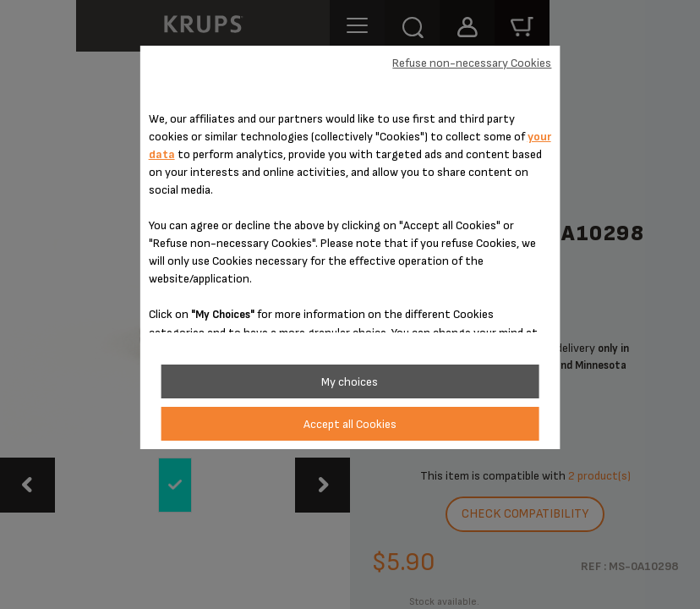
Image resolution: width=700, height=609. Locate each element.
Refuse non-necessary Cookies (472, 63)
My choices (350, 382)
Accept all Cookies (350, 424)
